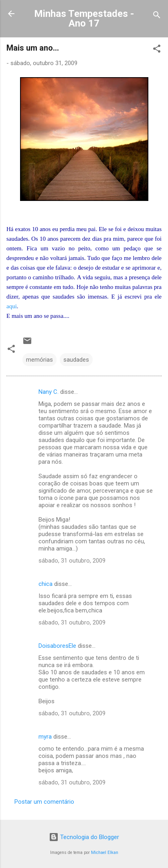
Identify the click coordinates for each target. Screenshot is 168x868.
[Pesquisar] (157, 16)
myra (45, 737)
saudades (76, 360)
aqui (12, 306)
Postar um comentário (44, 802)
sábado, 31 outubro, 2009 (72, 561)
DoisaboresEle (57, 646)
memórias (39, 360)
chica (46, 584)
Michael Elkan (105, 853)
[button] (157, 50)
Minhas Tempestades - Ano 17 (84, 18)
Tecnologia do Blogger (84, 837)
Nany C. (49, 392)
